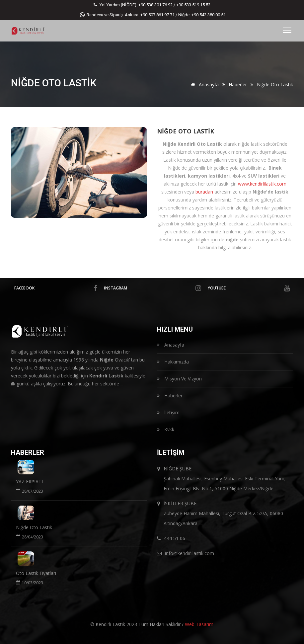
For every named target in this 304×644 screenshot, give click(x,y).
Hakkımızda (173, 362)
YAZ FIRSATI (29, 482)
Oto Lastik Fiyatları (36, 573)
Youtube (249, 288)
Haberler (238, 84)
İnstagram (152, 288)
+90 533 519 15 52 (193, 5)
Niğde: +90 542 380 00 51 (202, 15)
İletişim (168, 412)
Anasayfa (204, 84)
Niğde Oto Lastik (186, 131)
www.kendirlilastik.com (262, 184)
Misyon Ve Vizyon (179, 379)
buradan (204, 192)
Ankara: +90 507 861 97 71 (150, 15)
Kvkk (166, 429)
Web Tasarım (199, 624)
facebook (56, 288)
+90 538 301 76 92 (155, 5)
